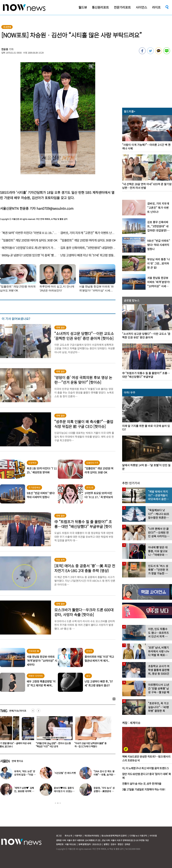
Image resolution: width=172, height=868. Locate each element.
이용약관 (78, 836)
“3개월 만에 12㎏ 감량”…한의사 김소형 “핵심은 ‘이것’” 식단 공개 (55, 745)
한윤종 (5, 49)
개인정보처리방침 (92, 836)
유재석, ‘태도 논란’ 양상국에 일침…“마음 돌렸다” (25, 775)
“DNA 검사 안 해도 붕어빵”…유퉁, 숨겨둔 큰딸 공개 (104, 775)
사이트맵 (153, 836)
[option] (55, 733)
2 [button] (58, 803)
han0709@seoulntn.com (55, 208)
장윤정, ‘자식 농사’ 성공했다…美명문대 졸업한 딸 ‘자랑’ (104, 791)
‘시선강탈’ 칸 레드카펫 (65, 773)
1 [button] (56, 803)
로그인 (59, 836)
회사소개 (68, 836)
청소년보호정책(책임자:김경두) (114, 836)
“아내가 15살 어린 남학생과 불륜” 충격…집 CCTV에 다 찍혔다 (92, 745)
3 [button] (60, 803)
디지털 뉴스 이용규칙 (138, 836)
